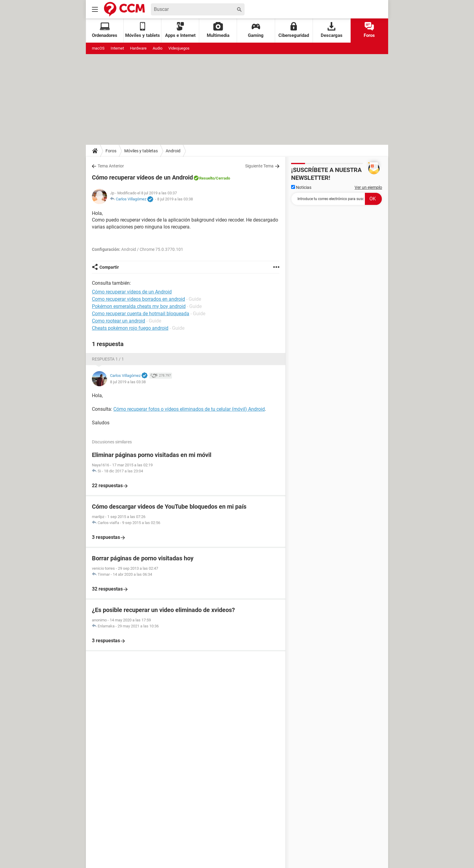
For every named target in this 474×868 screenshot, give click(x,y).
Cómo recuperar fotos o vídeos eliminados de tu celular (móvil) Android (189, 409)
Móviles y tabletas (141, 151)
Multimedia (218, 30)
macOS (98, 48)
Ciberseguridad (294, 30)
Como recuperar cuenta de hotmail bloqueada (141, 314)
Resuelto (207, 178)
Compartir (109, 267)
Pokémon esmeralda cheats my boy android (139, 306)
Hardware (138, 48)
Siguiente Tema (259, 166)
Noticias (301, 187)
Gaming (256, 30)
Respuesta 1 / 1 (108, 359)
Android (173, 151)
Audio (157, 48)
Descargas (332, 30)
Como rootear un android (118, 321)
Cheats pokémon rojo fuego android (130, 328)
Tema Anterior (111, 166)
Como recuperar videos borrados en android (138, 299)
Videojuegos (179, 48)
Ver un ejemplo (368, 187)
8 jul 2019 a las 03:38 (175, 199)
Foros (369, 30)
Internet (117, 48)
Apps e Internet (180, 30)
